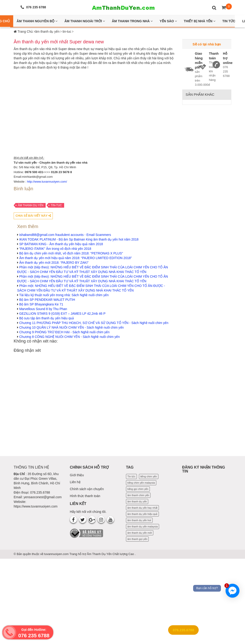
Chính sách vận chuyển (87, 489)
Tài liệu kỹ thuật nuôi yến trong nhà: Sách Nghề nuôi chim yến (64, 295)
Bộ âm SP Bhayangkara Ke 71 (41, 304)
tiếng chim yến (149, 476)
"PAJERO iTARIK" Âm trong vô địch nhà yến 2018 (55, 249)
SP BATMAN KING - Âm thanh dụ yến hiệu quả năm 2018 (61, 244)
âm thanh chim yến (138, 495)
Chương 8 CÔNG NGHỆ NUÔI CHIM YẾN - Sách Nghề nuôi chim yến (69, 337)
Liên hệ (75, 482)
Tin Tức (229, 21)
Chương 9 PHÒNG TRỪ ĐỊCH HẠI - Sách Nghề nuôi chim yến (64, 332)
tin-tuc (56, 205)
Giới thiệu (77, 475)
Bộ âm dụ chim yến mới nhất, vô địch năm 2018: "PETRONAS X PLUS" (71, 253)
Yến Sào (168, 21)
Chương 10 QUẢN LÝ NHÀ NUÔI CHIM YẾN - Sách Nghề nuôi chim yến (71, 327)
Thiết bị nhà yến (200, 21)
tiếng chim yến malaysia (141, 483)
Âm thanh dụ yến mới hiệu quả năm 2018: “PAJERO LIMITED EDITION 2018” (75, 258)
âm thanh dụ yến (31, 205)
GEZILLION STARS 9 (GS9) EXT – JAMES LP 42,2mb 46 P (62, 314)
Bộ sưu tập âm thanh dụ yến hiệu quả (47, 318)
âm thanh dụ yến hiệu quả (142, 514)
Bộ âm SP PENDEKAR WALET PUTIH (47, 300)
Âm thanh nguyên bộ (37, 21)
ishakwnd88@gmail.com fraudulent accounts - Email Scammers (65, 235)
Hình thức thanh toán (85, 496)
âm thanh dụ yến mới (140, 533)
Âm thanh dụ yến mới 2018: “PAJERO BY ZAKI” (54, 263)
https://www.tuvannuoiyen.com (36, 506)
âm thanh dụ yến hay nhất (142, 508)
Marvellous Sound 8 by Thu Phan (43, 309)
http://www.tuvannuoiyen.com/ (47, 182)
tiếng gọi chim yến (138, 489)
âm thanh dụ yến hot (139, 520)
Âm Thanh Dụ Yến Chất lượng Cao (111, 554)
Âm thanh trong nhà (132, 21)
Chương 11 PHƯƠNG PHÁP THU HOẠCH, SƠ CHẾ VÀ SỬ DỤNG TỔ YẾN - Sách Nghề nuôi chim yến (94, 323)
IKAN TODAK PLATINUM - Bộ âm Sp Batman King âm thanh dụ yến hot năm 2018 (79, 239)
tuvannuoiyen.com (57, 554)
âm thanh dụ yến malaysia (143, 527)
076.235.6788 (183, 630)
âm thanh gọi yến (137, 539)
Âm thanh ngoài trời (85, 21)
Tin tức (131, 476)
